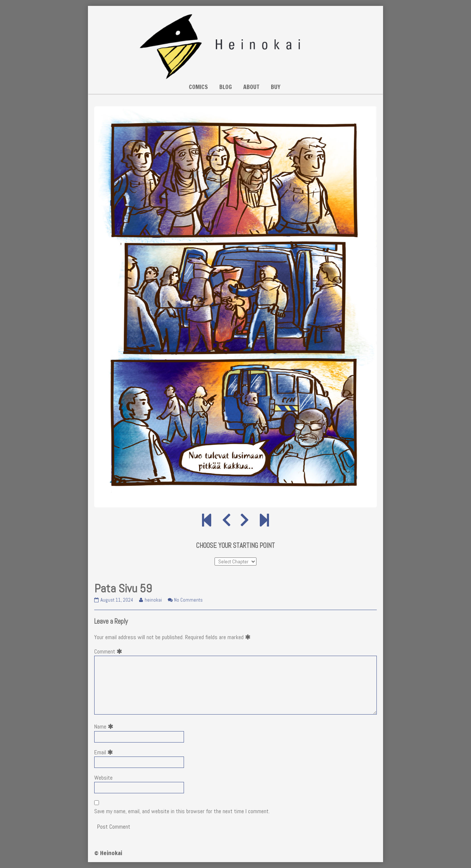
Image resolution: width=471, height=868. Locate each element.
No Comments (188, 600)
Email (105, 752)
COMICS (198, 87)
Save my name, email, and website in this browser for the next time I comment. (182, 811)
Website (103, 778)
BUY (276, 87)
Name (105, 727)
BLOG (226, 87)
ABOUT (251, 87)
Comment (110, 651)
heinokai (153, 600)
